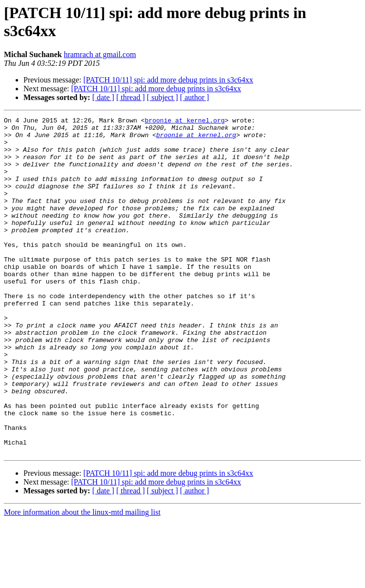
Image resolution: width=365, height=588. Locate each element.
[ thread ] (131, 97)
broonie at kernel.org (185, 122)
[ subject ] (162, 97)
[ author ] (195, 97)
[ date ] (103, 97)
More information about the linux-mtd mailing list (82, 579)
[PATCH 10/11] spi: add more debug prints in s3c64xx (168, 80)
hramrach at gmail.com (100, 54)
